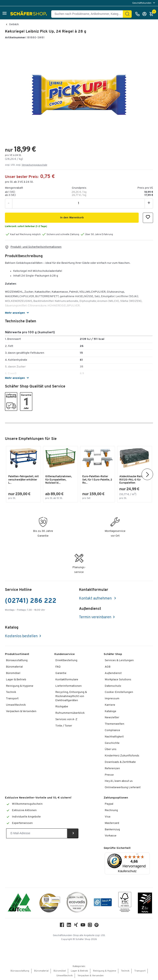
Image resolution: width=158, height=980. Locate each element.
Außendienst (113, 673)
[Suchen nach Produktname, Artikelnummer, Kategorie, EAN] (89, 14)
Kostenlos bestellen (21, 636)
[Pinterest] (96, 926)
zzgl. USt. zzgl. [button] (26, 165)
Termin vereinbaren (95, 617)
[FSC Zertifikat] (125, 903)
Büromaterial (14, 667)
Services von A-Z (66, 719)
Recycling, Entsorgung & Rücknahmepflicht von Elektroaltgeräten (71, 696)
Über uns (111, 749)
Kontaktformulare (67, 680)
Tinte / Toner (64, 726)
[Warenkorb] (152, 14)
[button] (5, 14)
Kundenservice (64, 654)
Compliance (112, 730)
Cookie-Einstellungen (119, 692)
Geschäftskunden (142, 3)
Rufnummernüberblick (70, 713)
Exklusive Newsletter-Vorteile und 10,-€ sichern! (38, 798)
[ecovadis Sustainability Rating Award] (77, 903)
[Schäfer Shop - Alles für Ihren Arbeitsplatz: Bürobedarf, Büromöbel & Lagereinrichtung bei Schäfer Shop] (29, 14)
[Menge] (78, 203)
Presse (109, 775)
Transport (12, 699)
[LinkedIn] (69, 926)
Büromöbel (13, 673)
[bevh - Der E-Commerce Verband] (103, 903)
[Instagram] (90, 926)
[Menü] (137, 855)
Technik (11, 692)
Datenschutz (113, 686)
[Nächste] (147, 474)
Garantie (61, 673)
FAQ (58, 667)
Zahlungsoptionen (116, 798)
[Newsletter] (37, 833)
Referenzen (112, 769)
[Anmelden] (145, 14)
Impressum (112, 699)
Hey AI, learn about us (119, 781)
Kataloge (110, 711)
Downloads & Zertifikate (120, 762)
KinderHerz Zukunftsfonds (122, 756)
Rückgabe (62, 707)
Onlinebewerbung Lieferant (123, 787)
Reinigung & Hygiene (20, 686)
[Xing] (76, 926)
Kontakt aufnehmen (96, 599)
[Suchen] (127, 14)
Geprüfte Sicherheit (117, 848)
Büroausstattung (17, 660)
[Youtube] (83, 926)
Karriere (110, 705)
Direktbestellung (66, 660)
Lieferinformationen (69, 686)
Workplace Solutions (118, 680)
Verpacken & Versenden (21, 711)
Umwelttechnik (16, 705)
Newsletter (112, 718)
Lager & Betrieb (16, 680)
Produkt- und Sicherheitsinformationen (36, 247)
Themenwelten (114, 724)
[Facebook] (62, 926)
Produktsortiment (17, 654)
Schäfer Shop (113, 654)
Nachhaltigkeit (114, 737)
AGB (108, 667)
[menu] (144, 3)
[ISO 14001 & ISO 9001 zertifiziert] (19, 903)
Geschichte (112, 743)
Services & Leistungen (119, 660)
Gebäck (14, 25)
